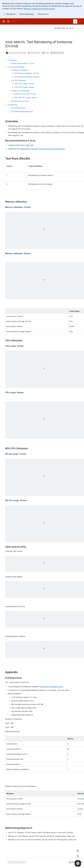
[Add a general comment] (17, 862)
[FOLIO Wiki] (13, 21)
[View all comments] (78, 851)
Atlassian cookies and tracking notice (39, 9)
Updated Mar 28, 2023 (64, 28)
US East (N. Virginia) (52, 687)
